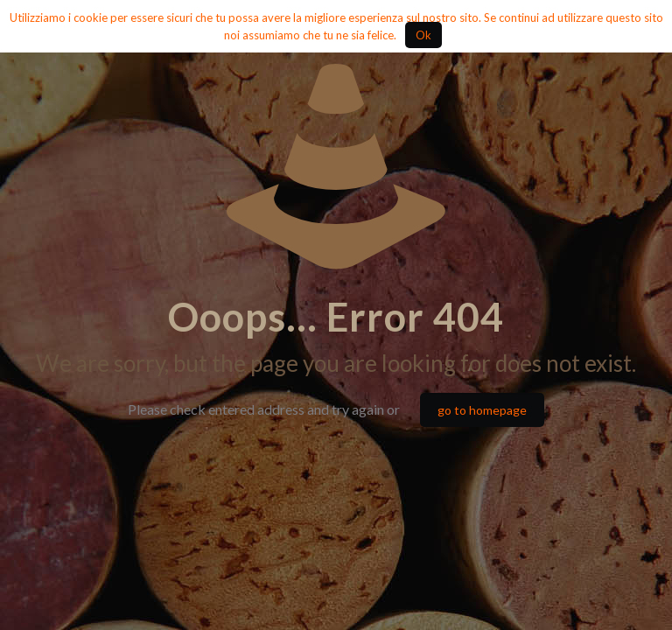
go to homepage (482, 410)
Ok (423, 35)
